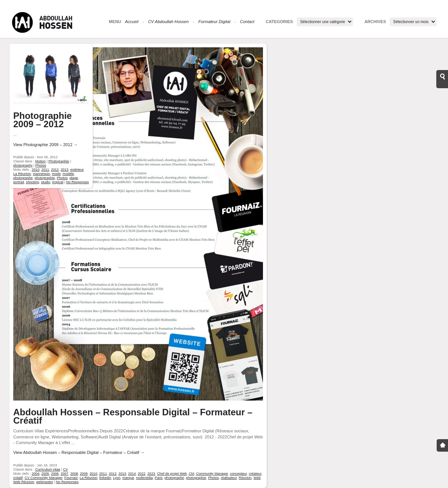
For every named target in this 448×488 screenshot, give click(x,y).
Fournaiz (71, 478)
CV (66, 469)
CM (191, 474)
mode (56, 174)
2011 (103, 474)
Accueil (131, 22)
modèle (68, 174)
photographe (174, 478)
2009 (84, 474)
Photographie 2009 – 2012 (43, 120)
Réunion (245, 478)
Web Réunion (24, 482)
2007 (64, 474)
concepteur (239, 474)
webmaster (44, 482)
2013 (122, 474)
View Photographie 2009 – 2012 (45, 145)
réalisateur (229, 478)
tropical (58, 182)
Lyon (117, 478)
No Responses (67, 482)
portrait (19, 182)
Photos (214, 478)
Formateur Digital (214, 22)
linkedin (105, 478)
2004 (36, 474)
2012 (113, 474)
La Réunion (89, 478)
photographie (196, 478)
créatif (18, 478)
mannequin (41, 174)
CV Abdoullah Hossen (168, 22)
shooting (33, 182)
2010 (93, 474)
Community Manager (212, 474)
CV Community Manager (44, 478)
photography (23, 165)
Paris (159, 478)
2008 (74, 474)
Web (257, 478)
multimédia (144, 478)
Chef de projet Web (172, 474)
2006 (55, 474)
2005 (45, 474)
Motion (40, 161)
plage (74, 178)
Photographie (59, 161)
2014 (132, 474)
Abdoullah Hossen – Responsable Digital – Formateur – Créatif (133, 416)
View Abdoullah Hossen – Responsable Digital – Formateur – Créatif (79, 452)
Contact (247, 22)
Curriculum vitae (48, 469)
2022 (142, 474)
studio (45, 182)
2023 (151, 474)
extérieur (77, 170)
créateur (255, 474)
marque (128, 478)
